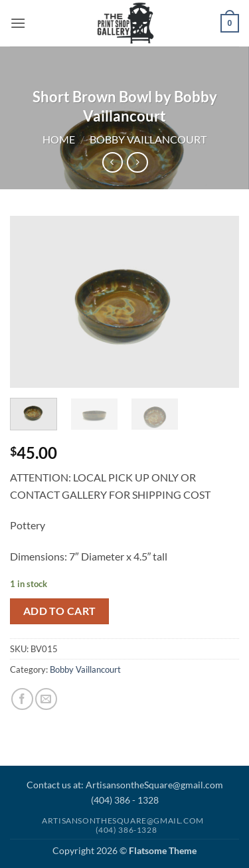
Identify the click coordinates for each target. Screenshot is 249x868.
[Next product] (113, 162)
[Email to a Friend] (46, 699)
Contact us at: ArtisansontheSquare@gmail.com (125, 785)
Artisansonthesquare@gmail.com (123, 821)
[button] (18, 23)
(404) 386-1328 (126, 830)
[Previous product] (137, 162)
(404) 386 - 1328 (125, 800)
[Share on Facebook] (22, 699)
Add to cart (60, 611)
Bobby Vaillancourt (148, 139)
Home (59, 139)
